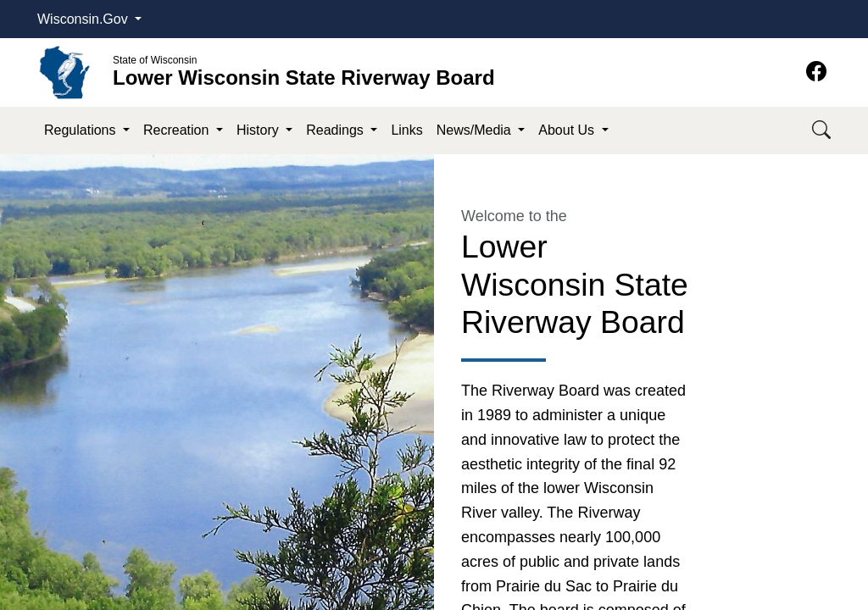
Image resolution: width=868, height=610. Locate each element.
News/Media (476, 130)
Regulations (82, 130)
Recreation (178, 130)
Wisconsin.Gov (84, 19)
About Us (568, 130)
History (259, 130)
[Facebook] (816, 72)
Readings (337, 130)
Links (406, 130)
